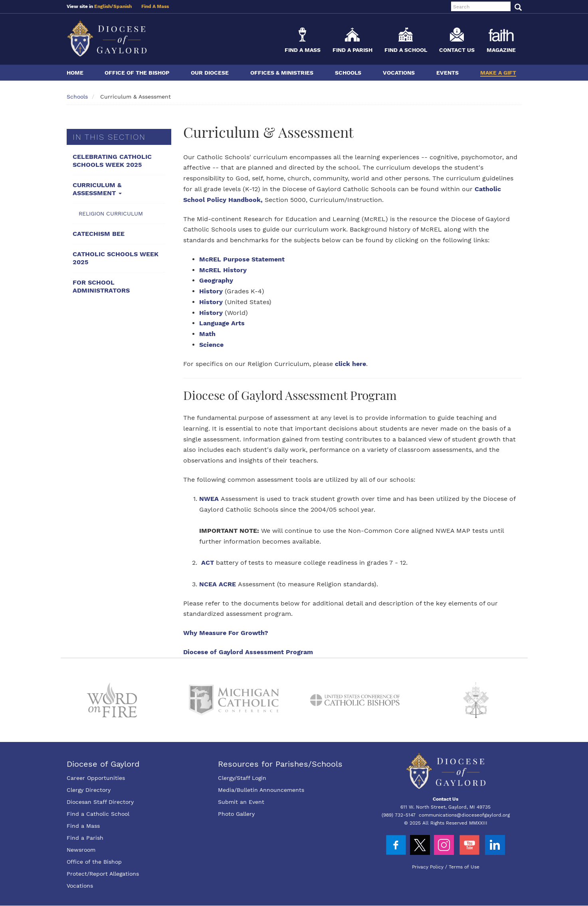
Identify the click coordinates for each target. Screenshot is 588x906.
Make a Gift (498, 73)
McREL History (223, 270)
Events (447, 73)
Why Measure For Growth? (226, 633)
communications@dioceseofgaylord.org (464, 815)
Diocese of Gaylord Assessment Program (248, 652)
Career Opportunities (96, 778)
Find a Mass (303, 50)
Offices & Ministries (282, 73)
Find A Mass (155, 6)
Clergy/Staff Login (242, 778)
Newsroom (81, 850)
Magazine (501, 50)
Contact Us (457, 50)
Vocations (399, 73)
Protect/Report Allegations (103, 874)
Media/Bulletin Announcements (261, 790)
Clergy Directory (89, 790)
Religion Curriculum (111, 214)
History (211, 291)
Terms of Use (464, 867)
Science (211, 345)
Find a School (406, 50)
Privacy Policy (428, 867)
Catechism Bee (99, 234)
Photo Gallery (236, 814)
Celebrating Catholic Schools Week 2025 (112, 161)
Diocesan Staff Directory (100, 802)
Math (207, 334)
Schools (348, 73)
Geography (216, 280)
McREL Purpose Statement (242, 259)
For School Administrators (101, 286)
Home (75, 73)
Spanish (123, 6)
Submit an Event (241, 802)
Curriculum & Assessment (97, 189)
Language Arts (222, 323)
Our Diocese (210, 73)
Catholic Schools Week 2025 (116, 258)
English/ (104, 6)
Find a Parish (352, 50)
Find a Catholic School (98, 814)
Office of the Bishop (137, 73)
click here (350, 364)
